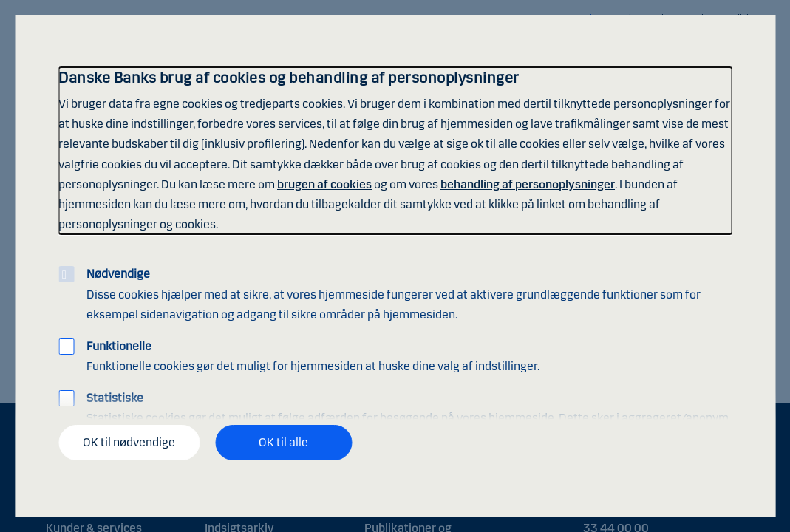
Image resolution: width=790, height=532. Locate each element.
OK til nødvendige (129, 442)
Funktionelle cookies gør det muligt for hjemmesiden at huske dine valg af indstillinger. (313, 356)
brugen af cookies (324, 184)
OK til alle (283, 442)
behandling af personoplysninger (528, 184)
